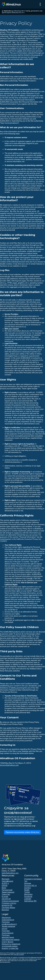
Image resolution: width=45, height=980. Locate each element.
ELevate (5, 897)
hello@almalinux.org (10, 873)
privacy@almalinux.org (9, 765)
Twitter (27, 892)
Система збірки (8, 908)
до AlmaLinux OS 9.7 (19, 11)
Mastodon (28, 894)
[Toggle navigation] (40, 4)
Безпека (5, 910)
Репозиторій (7, 890)
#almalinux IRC (30, 901)
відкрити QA (7, 905)
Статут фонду (8, 942)
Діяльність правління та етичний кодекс (11, 945)
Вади (4, 888)
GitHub (5, 886)
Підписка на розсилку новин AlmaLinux (22, 832)
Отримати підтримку (33, 879)
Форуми (28, 883)
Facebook (28, 897)
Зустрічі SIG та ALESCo (30, 887)
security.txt (6, 899)
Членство (6, 894)
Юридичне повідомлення (8, 919)
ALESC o (5, 883)
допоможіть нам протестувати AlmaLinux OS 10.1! (22, 12)
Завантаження (8, 892)
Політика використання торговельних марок (11, 937)
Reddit (27, 890)
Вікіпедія (6, 879)
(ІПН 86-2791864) (19, 955)
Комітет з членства (10, 948)
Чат (26, 881)
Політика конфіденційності (9, 923)
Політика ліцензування (8, 932)
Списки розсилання (10, 901)
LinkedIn (28, 899)
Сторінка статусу (9, 903)
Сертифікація (7, 881)
